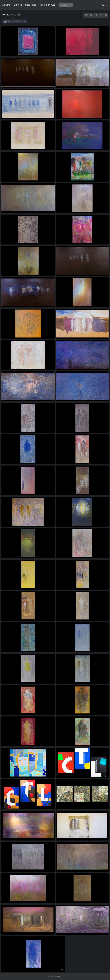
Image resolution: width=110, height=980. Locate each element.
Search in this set (17, 21)
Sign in (104, 5)
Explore (18, 5)
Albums (6, 5)
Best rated (31, 5)
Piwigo (60, 977)
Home (6, 15)
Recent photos (47, 5)
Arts (14, 15)
